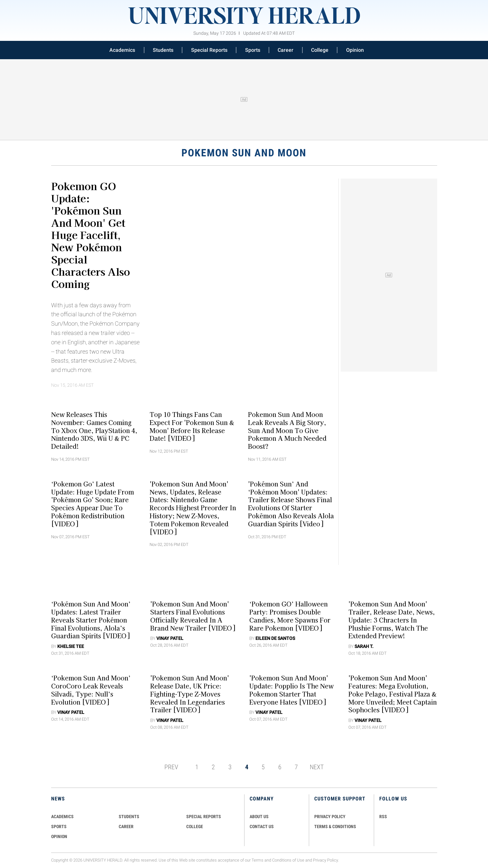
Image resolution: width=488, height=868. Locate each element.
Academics (122, 50)
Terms (258, 860)
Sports (253, 50)
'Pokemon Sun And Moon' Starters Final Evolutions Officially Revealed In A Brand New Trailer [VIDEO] (193, 616)
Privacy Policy (326, 860)
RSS (383, 817)
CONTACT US (262, 826)
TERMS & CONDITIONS (335, 826)
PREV (171, 767)
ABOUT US (259, 817)
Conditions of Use (288, 860)
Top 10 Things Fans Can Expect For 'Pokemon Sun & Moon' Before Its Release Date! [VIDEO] (192, 426)
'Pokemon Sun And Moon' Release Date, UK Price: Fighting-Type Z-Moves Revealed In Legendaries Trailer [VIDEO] (190, 694)
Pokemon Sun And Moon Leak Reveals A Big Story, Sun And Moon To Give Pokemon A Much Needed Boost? (287, 430)
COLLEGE (195, 826)
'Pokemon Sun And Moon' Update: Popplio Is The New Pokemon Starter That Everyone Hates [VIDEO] (291, 690)
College (320, 50)
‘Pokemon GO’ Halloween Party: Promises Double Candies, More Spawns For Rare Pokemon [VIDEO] (290, 616)
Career (285, 50)
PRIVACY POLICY (330, 817)
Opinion (355, 50)
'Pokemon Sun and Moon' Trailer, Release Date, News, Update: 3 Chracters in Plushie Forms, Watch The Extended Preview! (392, 620)
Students (163, 50)
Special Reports (209, 50)
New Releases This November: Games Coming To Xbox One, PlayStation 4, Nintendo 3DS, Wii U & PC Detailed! (94, 430)
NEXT (317, 767)
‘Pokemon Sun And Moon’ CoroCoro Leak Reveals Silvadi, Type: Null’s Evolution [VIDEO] (91, 690)
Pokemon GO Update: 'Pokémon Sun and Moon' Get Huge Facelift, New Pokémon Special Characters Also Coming (91, 235)
